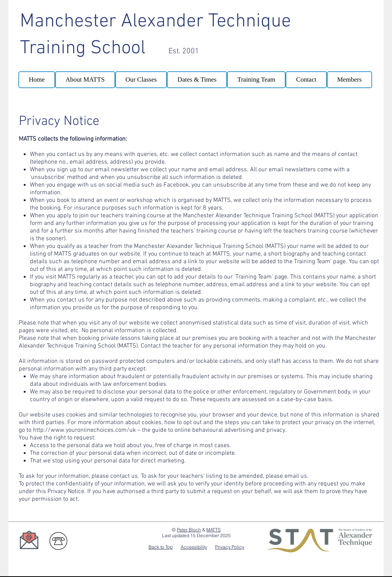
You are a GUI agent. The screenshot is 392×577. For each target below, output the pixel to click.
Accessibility (194, 547)
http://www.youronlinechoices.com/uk (84, 430)
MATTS (213, 530)
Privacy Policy (230, 547)
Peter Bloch (189, 530)
